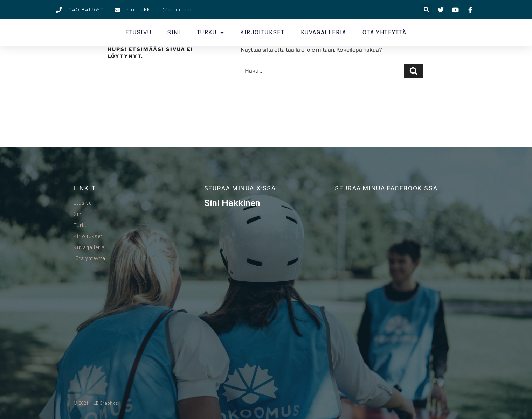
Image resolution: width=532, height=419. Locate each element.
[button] (427, 10)
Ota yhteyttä (385, 32)
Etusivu (138, 32)
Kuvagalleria (324, 32)
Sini (174, 32)
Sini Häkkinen (232, 203)
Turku (211, 33)
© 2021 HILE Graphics (96, 403)
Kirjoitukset (262, 32)
